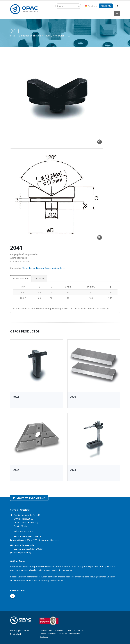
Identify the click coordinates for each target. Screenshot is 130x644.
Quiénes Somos (45, 630)
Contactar (44, 637)
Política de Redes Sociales (69, 634)
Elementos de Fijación (30, 36)
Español (90, 6)
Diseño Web (16, 634)
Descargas (39, 278)
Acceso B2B (106, 6)
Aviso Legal (59, 630)
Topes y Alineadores (54, 36)
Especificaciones (21, 278)
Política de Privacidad (75, 630)
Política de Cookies (48, 634)
